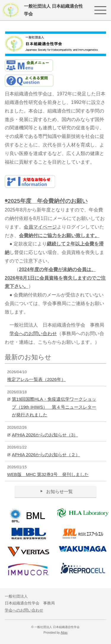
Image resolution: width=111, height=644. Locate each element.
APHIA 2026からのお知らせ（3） (45, 435)
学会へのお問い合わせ (33, 334)
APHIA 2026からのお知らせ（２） (46, 455)
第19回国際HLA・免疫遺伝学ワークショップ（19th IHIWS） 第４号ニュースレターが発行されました (54, 407)
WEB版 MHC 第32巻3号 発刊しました (48, 475)
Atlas (64, 633)
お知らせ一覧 (55, 491)
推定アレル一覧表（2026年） (36, 379)
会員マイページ (40, 227)
